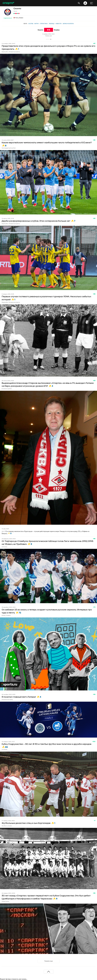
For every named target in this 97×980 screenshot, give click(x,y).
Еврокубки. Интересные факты (11, 52)
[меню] (92, 3)
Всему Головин (6, 615)
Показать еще (48, 961)
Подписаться (8, 18)
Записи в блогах (68, 24)
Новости (59, 24)
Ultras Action (5, 901)
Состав (31, 24)
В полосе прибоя (7, 389)
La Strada (4, 749)
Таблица (52, 24)
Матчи (36, 24)
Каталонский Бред (7, 700)
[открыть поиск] (79, 3)
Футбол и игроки (7, 826)
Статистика (44, 24)
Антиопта (4, 547)
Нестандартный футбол (9, 148)
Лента (25, 24)
